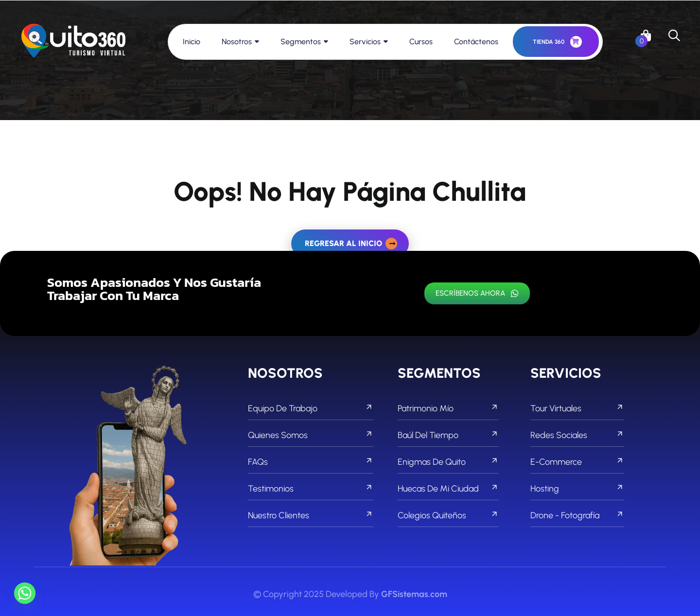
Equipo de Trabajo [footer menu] (311, 408)
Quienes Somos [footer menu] (311, 435)
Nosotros (237, 42)
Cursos (421, 42)
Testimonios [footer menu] (311, 489)
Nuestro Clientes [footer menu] (311, 515)
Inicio (192, 42)
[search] (674, 35)
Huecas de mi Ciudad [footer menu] (448, 489)
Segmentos (301, 42)
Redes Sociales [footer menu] (577, 435)
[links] (73, 42)
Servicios (365, 42)
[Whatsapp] (25, 593)
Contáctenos (476, 42)
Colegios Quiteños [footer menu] (448, 515)
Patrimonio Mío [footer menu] (448, 408)
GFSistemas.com (414, 594)
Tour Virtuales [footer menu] (577, 408)
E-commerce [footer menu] (577, 462)
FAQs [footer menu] (311, 462)
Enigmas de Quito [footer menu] (448, 462)
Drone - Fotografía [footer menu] (577, 515)
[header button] (556, 42)
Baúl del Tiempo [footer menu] (448, 435)
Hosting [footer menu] (577, 489)
